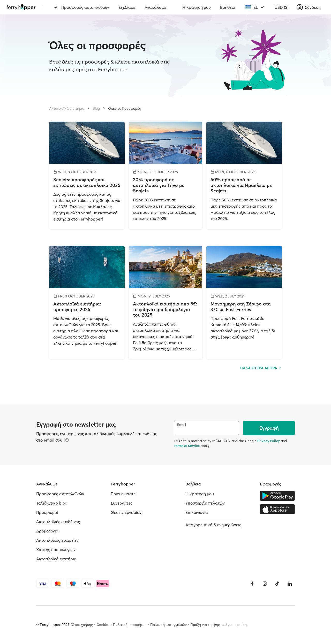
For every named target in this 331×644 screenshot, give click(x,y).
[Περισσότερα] (67, 440)
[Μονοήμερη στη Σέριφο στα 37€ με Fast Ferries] (244, 303)
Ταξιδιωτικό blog (52, 503)
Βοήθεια (228, 7)
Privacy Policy (269, 441)
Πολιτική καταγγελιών (168, 625)
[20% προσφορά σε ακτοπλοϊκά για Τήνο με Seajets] (165, 175)
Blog (96, 108)
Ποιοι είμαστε (123, 494)
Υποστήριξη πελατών (205, 503)
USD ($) (281, 7)
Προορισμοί (47, 512)
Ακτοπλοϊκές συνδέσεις (58, 522)
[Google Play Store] (277, 496)
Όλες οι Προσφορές (125, 108)
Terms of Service (187, 446)
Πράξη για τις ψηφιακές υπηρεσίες (219, 625)
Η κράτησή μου (197, 7)
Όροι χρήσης (82, 625)
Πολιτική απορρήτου (130, 625)
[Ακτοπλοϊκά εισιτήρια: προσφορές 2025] (87, 303)
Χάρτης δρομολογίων (56, 549)
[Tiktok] (277, 584)
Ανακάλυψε (155, 7)
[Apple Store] (277, 509)
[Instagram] (265, 584)
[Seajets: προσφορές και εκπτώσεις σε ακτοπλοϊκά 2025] (87, 175)
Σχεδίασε (127, 7)
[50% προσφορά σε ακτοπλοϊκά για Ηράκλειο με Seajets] (244, 175)
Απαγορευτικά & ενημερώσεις (213, 525)
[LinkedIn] (290, 584)
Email (182, 425)
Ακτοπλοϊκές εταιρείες (57, 540)
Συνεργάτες (122, 503)
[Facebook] (252, 584)
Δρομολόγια (47, 531)
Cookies (103, 625)
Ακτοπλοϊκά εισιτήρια (67, 108)
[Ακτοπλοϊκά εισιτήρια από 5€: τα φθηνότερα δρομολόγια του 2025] (165, 303)
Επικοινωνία (197, 512)
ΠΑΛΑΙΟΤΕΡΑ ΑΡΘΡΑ (261, 368)
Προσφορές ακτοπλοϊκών (82, 7)
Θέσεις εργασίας (126, 512)
